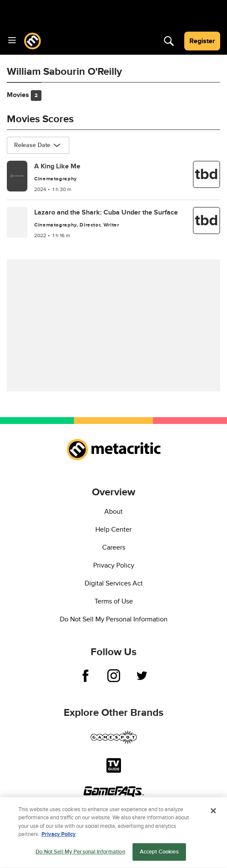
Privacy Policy (114, 565)
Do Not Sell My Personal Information (114, 619)
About (113, 512)
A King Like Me (57, 166)
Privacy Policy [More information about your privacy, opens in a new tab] (59, 837)
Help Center (113, 530)
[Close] (213, 813)
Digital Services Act (114, 583)
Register (202, 41)
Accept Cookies (159, 854)
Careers (114, 547)
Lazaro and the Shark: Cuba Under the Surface (106, 212)
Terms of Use (114, 601)
